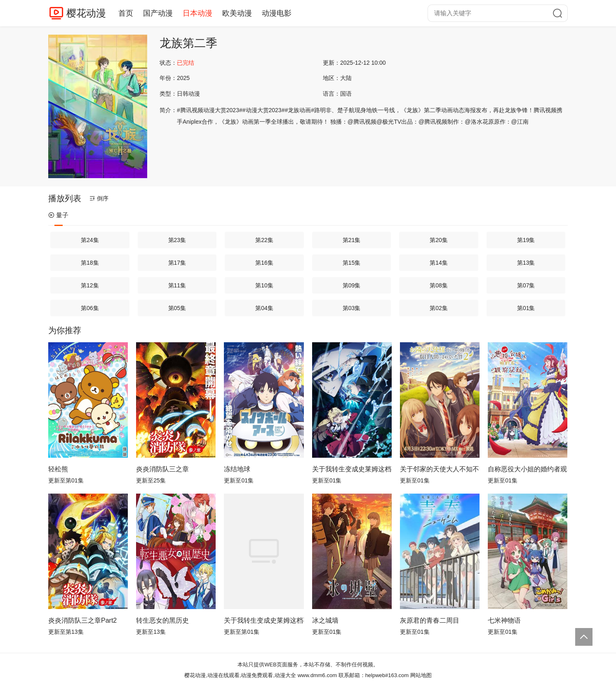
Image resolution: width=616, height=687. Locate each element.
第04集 (264, 308)
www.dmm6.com (317, 675)
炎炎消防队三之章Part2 (82, 620)
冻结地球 (237, 469)
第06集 (90, 308)
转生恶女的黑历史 (162, 620)
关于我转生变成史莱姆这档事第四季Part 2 (264, 620)
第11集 (177, 285)
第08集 (439, 285)
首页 (126, 13)
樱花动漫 (86, 13)
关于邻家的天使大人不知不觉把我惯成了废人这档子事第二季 (440, 469)
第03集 (352, 308)
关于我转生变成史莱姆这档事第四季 (352, 469)
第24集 (90, 240)
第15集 (352, 263)
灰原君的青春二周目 (430, 620)
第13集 (526, 263)
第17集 (177, 263)
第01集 (526, 308)
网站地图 (421, 675)
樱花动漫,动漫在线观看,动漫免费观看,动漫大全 (240, 675)
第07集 (526, 285)
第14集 (439, 263)
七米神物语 (504, 620)
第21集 (352, 240)
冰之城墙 (325, 620)
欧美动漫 (237, 13)
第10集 (264, 285)
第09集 (352, 285)
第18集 (90, 263)
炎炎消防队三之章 (162, 469)
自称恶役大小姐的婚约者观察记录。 (528, 469)
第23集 (177, 240)
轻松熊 (58, 469)
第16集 (264, 263)
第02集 (439, 308)
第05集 (177, 308)
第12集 (90, 285)
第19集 (526, 240)
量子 (58, 215)
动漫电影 (277, 13)
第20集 (439, 240)
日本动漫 (197, 13)
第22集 (264, 240)
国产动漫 (158, 13)
